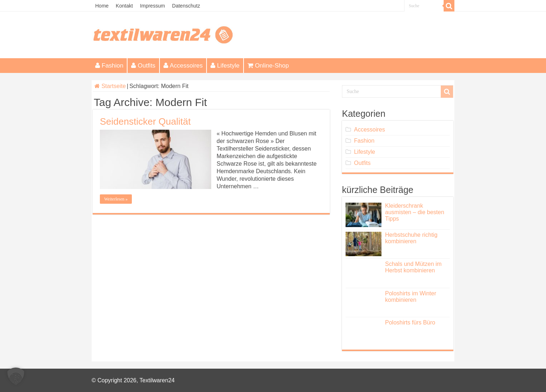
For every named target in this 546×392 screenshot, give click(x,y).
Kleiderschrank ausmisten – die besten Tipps (415, 212)
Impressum (152, 6)
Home (102, 6)
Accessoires (183, 66)
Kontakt (124, 6)
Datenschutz (186, 6)
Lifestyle (225, 66)
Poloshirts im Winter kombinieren (411, 297)
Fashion (109, 66)
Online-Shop (268, 66)
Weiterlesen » (116, 199)
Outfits (143, 66)
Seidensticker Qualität (145, 121)
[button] (16, 376)
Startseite (110, 86)
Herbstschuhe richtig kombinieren (411, 238)
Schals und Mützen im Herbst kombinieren (413, 267)
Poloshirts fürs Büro (410, 322)
